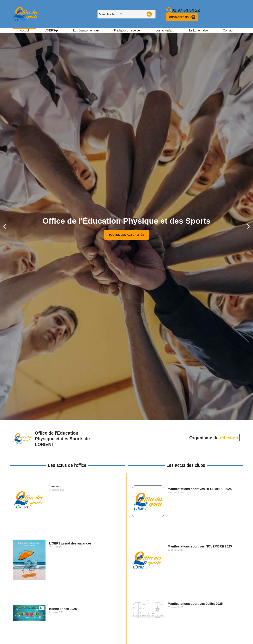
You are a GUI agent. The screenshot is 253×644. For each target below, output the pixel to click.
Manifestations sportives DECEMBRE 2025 (200, 489)
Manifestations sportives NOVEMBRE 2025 (200, 546)
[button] (5, 226)
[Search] (149, 14)
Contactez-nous (182, 17)
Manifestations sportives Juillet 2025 (195, 604)
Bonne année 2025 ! (64, 609)
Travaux (55, 486)
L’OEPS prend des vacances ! (71, 543)
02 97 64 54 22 (186, 10)
